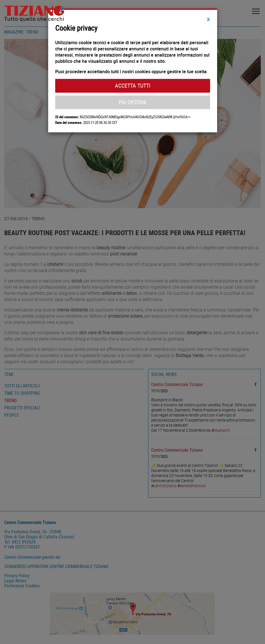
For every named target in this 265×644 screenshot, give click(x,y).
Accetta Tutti (133, 85)
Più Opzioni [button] (132, 102)
